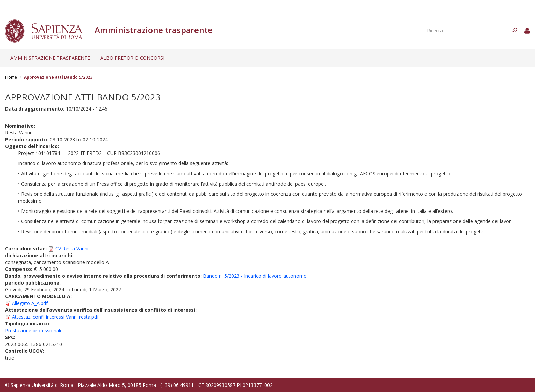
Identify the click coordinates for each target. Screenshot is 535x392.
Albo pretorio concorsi (132, 58)
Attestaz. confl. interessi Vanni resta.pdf (55, 317)
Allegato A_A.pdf (30, 303)
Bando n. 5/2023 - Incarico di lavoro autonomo (255, 276)
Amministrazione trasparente (50, 58)
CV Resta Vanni (72, 249)
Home (11, 77)
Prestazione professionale (34, 330)
